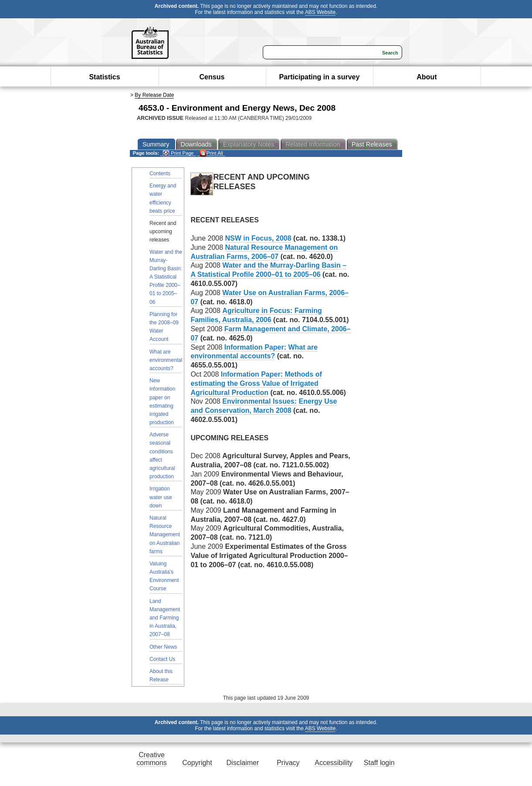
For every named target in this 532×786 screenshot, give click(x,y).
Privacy (288, 763)
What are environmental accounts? (166, 360)
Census (212, 77)
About (427, 77)
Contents (160, 174)
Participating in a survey (319, 77)
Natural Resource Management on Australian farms (165, 535)
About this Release (161, 675)
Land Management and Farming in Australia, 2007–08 (165, 618)
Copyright (197, 763)
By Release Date (154, 95)
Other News (163, 647)
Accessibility (334, 763)
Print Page (178, 153)
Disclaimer (243, 763)
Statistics (104, 77)
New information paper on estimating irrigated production (162, 402)
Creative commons (151, 759)
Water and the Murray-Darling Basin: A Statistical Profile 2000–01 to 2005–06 (166, 277)
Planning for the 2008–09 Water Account (164, 327)
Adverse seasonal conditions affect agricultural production (162, 456)
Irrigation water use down (161, 497)
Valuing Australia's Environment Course (164, 576)
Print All (211, 153)
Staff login (379, 763)
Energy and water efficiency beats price (163, 198)
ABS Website (320, 12)
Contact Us (162, 659)
